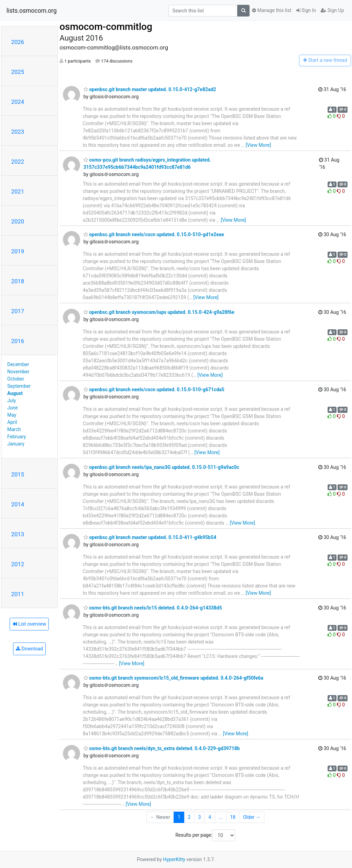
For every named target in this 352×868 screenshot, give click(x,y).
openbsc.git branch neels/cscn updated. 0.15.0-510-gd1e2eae (154, 234)
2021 (18, 191)
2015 (18, 474)
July (12, 400)
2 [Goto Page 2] (189, 817)
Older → (252, 817)
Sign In (306, 10)
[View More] (258, 145)
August (15, 393)
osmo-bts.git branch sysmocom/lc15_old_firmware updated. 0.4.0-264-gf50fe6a (173, 678)
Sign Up (332, 10)
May (12, 415)
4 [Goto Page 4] (210, 817)
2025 (18, 72)
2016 (18, 341)
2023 (18, 132)
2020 (18, 221)
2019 (18, 251)
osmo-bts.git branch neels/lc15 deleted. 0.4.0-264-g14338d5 (153, 608)
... (221, 817)
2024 (18, 102)
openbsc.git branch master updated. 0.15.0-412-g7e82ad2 (150, 89)
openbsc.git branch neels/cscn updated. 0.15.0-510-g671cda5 (154, 389)
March (14, 429)
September (19, 386)
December (18, 364)
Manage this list (272, 10)
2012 (18, 564)
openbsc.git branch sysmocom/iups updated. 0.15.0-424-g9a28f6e (159, 312)
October (16, 379)
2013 (18, 534)
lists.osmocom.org (32, 11)
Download (29, 649)
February (16, 437)
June (13, 408)
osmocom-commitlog (106, 27)
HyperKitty (174, 859)
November (18, 372)
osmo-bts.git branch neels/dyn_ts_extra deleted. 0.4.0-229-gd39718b (162, 748)
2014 (18, 504)
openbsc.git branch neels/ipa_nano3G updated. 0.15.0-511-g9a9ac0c (161, 467)
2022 (18, 162)
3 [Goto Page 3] (199, 817)
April (12, 422)
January (16, 444)
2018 (18, 281)
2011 (18, 594)
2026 (18, 42)
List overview (29, 624)
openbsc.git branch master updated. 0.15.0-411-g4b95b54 (150, 537)
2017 (18, 311)
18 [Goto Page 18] (233, 817)
